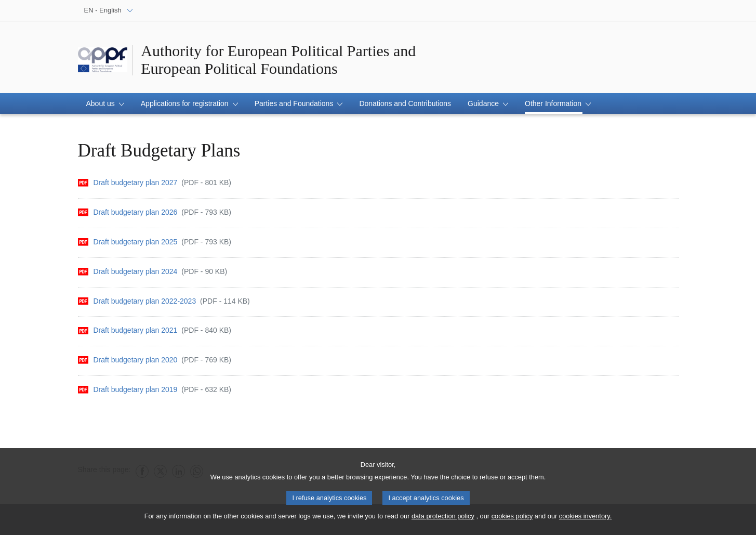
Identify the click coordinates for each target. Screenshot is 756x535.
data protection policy (443, 520)
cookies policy (512, 520)
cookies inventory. (585, 520)
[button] (105, 103)
